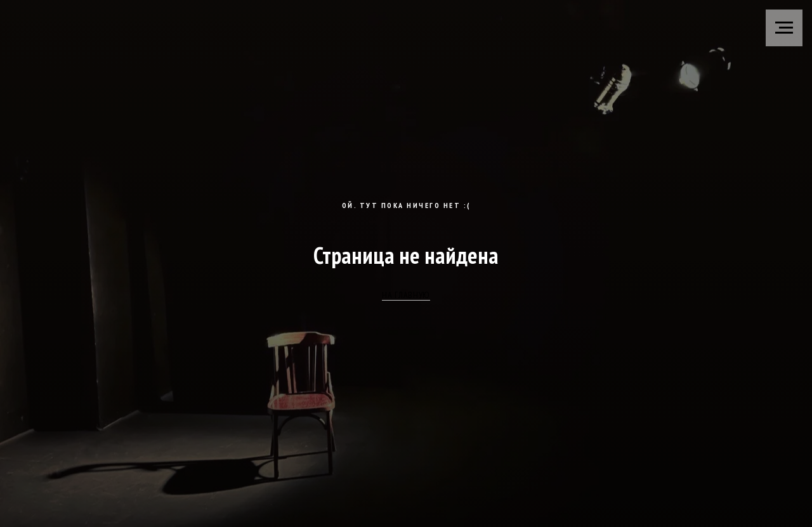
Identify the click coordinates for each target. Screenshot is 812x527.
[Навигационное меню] (784, 28)
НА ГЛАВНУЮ (406, 295)
